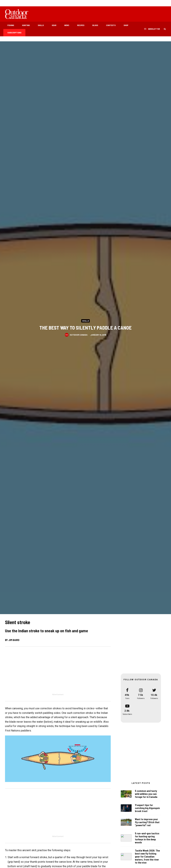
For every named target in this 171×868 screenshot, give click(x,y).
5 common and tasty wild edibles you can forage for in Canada (146, 794)
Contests (111, 25)
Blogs (95, 25)
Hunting (26, 25)
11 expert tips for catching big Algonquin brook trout (147, 808)
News (67, 25)
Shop (126, 25)
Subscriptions (14, 33)
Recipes (81, 25)
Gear (54, 25)
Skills (41, 25)
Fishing (11, 25)
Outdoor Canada (79, 335)
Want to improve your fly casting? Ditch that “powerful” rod (147, 823)
